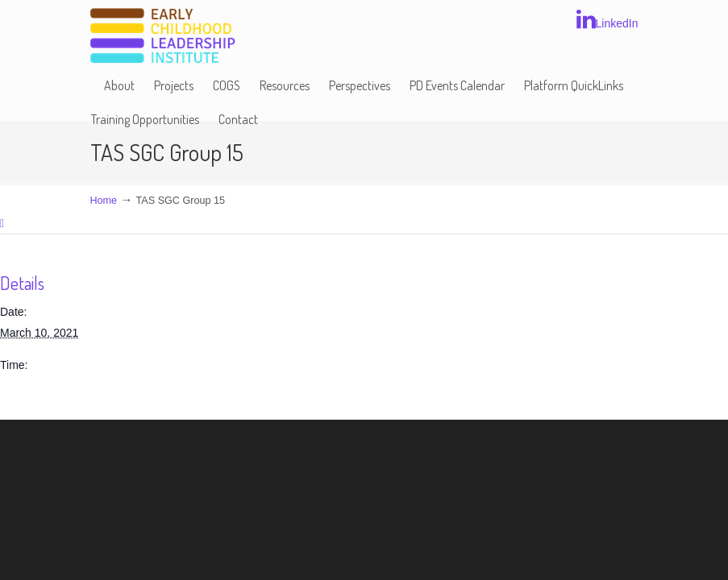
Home (104, 201)
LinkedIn (607, 19)
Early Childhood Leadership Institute (163, 37)
